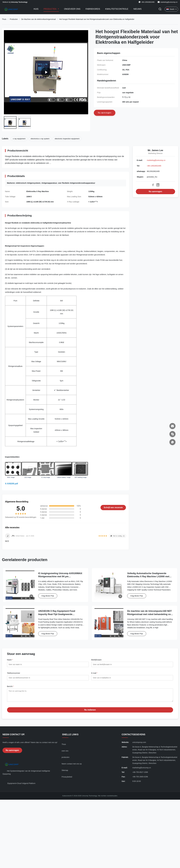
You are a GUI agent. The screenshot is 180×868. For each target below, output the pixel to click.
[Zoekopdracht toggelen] (160, 9)
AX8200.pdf (12, 484)
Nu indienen (90, 712)
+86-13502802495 (154, 166)
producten (66, 759)
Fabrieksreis (93, 9)
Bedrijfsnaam (96, 660)
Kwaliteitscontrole (117, 9)
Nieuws (137, 9)
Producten (50, 9)
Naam (10, 660)
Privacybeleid (67, 779)
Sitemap (65, 772)
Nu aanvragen (155, 191)
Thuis (4, 19)
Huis (36, 9)
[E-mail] (172, 426)
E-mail (94, 673)
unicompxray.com (139, 744)
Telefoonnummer (14, 673)
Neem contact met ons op (72, 766)
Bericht (10, 686)
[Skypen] (172, 434)
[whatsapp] (172, 442)
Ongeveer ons (72, 9)
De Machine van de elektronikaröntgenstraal (38, 19)
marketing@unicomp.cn (169, 2)
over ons (65, 753)
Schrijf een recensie (113, 507)
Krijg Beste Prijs (48, 596)
